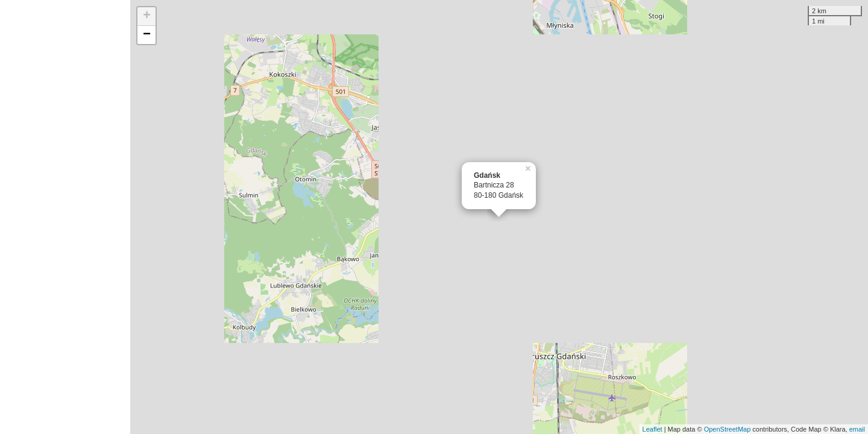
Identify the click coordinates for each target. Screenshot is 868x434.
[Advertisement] (65, 217)
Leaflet (653, 429)
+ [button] (147, 16)
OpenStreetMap (728, 429)
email (857, 429)
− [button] (147, 35)
